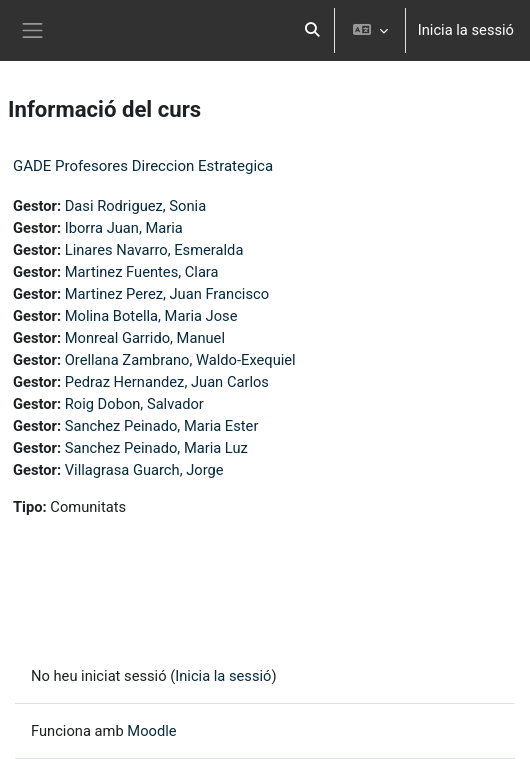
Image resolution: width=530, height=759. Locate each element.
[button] (312, 30)
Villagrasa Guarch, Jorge (144, 470)
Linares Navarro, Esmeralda (154, 250)
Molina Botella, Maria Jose (151, 316)
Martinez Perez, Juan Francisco (167, 294)
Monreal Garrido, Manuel (145, 338)
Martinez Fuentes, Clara (142, 272)
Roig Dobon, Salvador (134, 404)
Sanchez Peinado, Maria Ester (162, 426)
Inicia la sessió (466, 30)
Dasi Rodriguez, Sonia (135, 206)
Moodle (151, 731)
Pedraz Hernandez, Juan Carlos (167, 382)
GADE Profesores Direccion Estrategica (143, 166)
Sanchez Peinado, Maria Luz (156, 448)
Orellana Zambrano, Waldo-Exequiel (180, 360)
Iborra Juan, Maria (124, 228)
